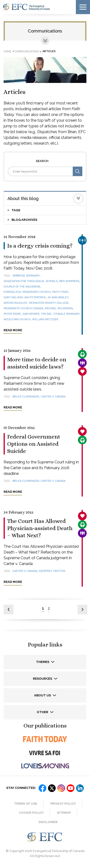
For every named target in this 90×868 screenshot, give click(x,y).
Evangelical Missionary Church (27, 292)
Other (43, 712)
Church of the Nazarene (22, 287)
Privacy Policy (63, 804)
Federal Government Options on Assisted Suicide (34, 444)
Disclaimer (48, 822)
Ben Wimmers (69, 281)
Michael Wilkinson (59, 308)
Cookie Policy (31, 813)
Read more (13, 330)
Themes (43, 662)
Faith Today (60, 292)
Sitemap (64, 813)
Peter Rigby (12, 314)
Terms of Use (26, 804)
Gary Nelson (13, 297)
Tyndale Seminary (66, 314)
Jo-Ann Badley (58, 297)
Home (7, 51)
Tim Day (46, 314)
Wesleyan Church (17, 319)
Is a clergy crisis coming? (40, 246)
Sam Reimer (31, 314)
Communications (45, 31)
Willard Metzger (45, 319)
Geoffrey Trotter (52, 571)
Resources (43, 679)
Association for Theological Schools (31, 281)
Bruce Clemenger (26, 397)
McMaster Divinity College (49, 303)
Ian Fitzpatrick (35, 297)
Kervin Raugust (15, 303)
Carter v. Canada (53, 397)
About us (43, 695)
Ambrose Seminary (26, 276)
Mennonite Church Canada (23, 308)
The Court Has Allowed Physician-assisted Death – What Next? (40, 528)
